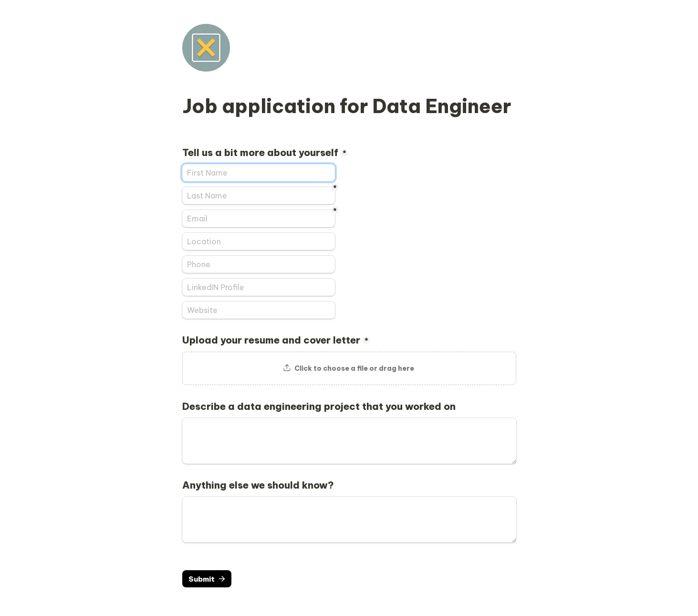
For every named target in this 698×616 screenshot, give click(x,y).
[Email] (259, 219)
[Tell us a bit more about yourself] (259, 173)
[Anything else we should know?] (349, 520)
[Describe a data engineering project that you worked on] (349, 441)
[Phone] (259, 264)
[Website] (259, 310)
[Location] (259, 241)
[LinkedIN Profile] (259, 287)
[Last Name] (259, 196)
